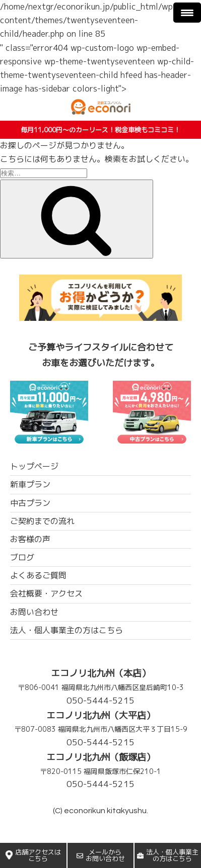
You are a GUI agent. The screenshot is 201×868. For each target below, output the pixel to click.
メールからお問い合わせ (101, 855)
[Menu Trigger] (187, 13)
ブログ (22, 557)
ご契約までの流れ (42, 521)
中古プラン (30, 503)
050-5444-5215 (100, 700)
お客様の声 (30, 539)
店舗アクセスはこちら (33, 855)
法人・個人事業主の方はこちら (168, 855)
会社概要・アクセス (46, 593)
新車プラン (30, 484)
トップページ (34, 466)
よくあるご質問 (38, 575)
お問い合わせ (34, 612)
